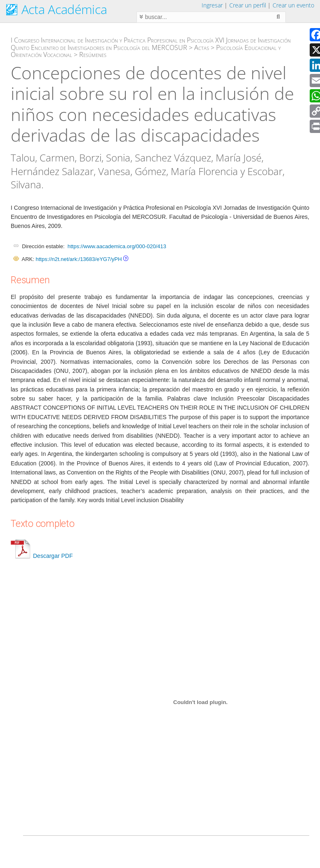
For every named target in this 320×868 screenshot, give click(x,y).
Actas (202, 47)
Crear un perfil (248, 5)
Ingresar (212, 5)
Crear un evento (293, 5)
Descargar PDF (42, 556)
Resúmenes (93, 55)
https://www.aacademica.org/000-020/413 (117, 246)
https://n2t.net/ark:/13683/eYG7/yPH (79, 259)
